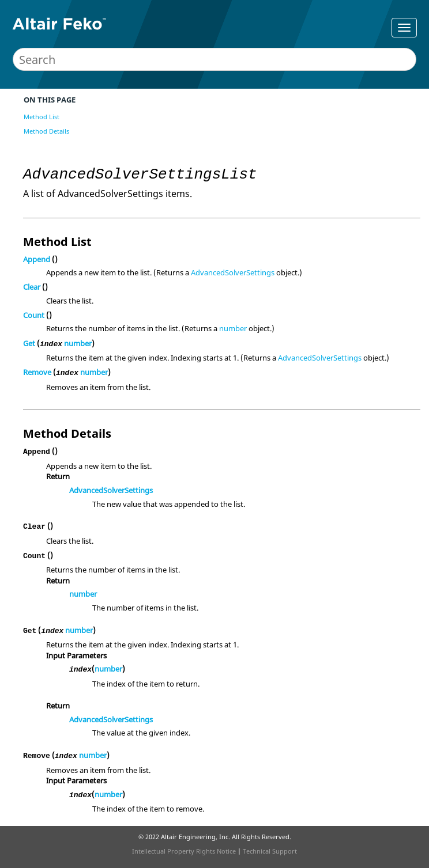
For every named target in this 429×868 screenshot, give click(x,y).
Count (34, 315)
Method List (42, 117)
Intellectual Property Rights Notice (184, 851)
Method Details (46, 131)
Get (29, 343)
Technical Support (270, 851)
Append (37, 259)
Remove (37, 372)
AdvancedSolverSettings (233, 272)
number (233, 328)
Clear (32, 287)
